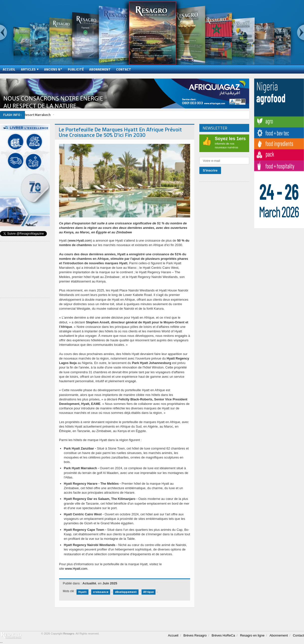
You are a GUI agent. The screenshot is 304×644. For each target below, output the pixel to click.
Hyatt (82, 592)
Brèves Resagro (195, 635)
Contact (124, 69)
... (1, 642)
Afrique (149, 592)
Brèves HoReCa (223, 635)
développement (126, 592)
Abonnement (100, 69)
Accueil (9, 69)
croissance (101, 592)
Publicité (76, 69)
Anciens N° (53, 69)
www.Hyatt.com (80, 240)
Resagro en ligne (252, 635)
